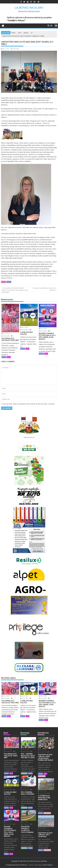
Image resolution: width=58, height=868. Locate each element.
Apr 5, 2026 (5, 334)
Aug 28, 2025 (25, 787)
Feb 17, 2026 (42, 750)
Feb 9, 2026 (42, 828)
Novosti (9, 282)
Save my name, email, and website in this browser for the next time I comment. (29, 404)
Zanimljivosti (42, 776)
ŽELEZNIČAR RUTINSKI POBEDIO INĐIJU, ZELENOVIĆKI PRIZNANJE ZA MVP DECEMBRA (15, 290)
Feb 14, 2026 (42, 791)
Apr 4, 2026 (24, 327)
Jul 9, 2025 (24, 822)
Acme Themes (48, 865)
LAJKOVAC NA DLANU (29, 8)
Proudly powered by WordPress (16, 865)
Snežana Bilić (15, 49)
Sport (9, 357)
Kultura (3, 282)
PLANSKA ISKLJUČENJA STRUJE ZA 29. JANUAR (44, 289)
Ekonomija (24, 773)
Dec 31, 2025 (25, 749)
